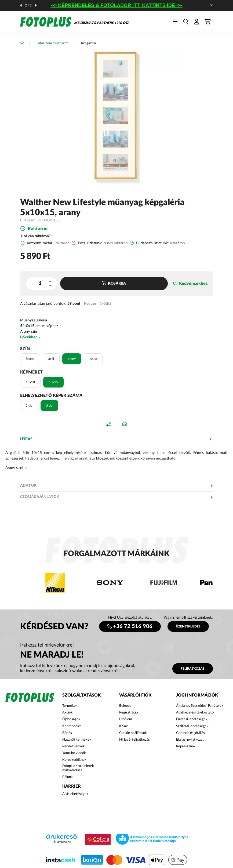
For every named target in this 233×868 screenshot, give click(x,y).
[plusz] (50, 281)
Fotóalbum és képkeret (52, 43)
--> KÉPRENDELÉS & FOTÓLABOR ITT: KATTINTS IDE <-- (117, 5)
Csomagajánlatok (40, 497)
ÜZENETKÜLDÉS (188, 626)
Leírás (26, 439)
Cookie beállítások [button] (133, 733)
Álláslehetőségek (75, 794)
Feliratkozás (193, 669)
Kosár (124, 726)
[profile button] (197, 22)
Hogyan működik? (98, 304)
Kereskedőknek (74, 760)
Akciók (68, 713)
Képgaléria (88, 43)
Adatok (28, 486)
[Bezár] (212, 5)
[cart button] (207, 22)
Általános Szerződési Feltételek (200, 706)
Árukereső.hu (62, 842)
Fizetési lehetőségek (192, 719)
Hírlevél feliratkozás (134, 740)
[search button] (186, 22)
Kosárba (117, 284)
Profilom (126, 719)
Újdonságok (71, 719)
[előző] (21, 5)
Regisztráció (128, 713)
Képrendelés (72, 726)
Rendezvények (74, 746)
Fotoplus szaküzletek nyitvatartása (78, 768)
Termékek (70, 706)
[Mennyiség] (40, 284)
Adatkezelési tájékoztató (195, 713)
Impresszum (185, 746)
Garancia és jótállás (190, 733)
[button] (190, 284)
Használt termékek (77, 740)
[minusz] (50, 286)
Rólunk (68, 777)
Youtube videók (74, 753)
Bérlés (67, 733)
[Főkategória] (22, 43)
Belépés (125, 706)
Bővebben (29, 337)
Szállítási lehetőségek (192, 726)
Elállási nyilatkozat (190, 740)
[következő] (36, 5)
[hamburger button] (175, 22)
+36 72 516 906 (133, 626)
